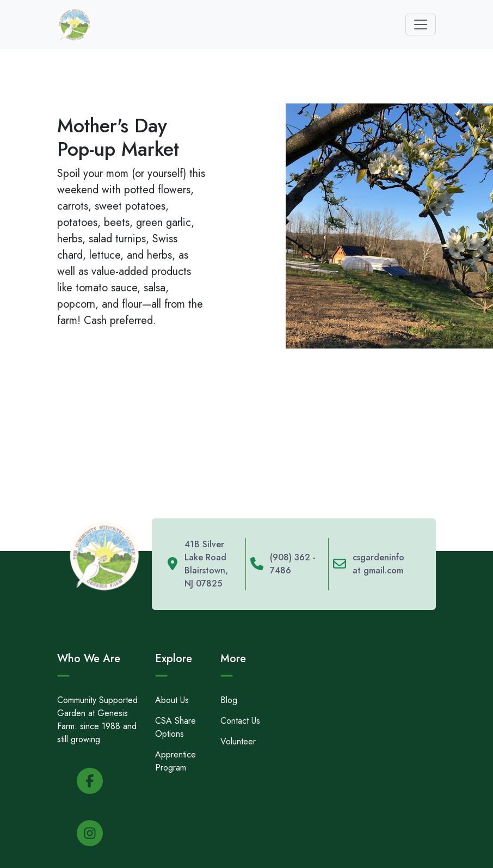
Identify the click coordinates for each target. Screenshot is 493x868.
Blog (229, 700)
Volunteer (238, 741)
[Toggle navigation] (421, 25)
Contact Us (240, 721)
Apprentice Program (175, 761)
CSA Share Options (175, 727)
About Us (172, 700)
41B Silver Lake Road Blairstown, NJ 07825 (206, 564)
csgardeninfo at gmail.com (378, 564)
